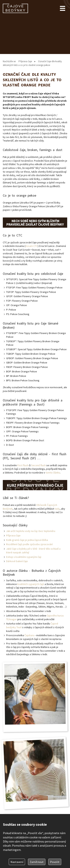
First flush (23, 465)
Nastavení (17, 862)
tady (57, 509)
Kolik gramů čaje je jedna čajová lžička (27, 540)
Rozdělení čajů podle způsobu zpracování (29, 544)
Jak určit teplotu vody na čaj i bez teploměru (31, 531)
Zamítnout (37, 862)
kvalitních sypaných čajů (31, 584)
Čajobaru (29, 635)
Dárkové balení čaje (17, 561)
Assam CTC (32, 246)
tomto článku (53, 473)
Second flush (38, 465)
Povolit (55, 862)
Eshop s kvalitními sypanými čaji (24, 557)
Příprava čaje (25, 61)
